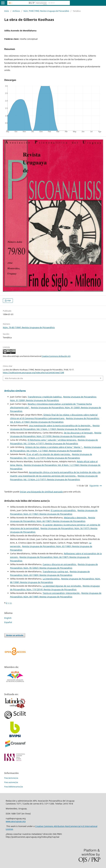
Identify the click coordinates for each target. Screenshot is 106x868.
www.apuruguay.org (16, 821)
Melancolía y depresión (75, 518)
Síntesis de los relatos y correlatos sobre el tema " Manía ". (54, 447)
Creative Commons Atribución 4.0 (56, 356)
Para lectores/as (11, 778)
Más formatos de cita (14, 378)
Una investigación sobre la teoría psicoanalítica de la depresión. (60, 426)
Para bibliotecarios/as (14, 787)
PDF (9, 301)
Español (8, 622)
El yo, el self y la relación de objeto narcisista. (49, 454)
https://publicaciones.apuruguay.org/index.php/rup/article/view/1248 (33, 373)
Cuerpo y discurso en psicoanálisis (60, 564)
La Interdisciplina (51, 579)
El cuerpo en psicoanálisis (64, 510)
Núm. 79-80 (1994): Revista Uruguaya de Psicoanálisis (46, 11)
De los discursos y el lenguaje (79, 433)
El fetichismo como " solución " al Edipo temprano (52, 440)
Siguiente (94, 486)
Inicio (7, 11)
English (8, 618)
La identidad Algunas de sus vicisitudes (62, 586)
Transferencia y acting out (56, 571)
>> (11, 603)
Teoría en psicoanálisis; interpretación (61, 593)
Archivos (16, 11)
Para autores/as (11, 782)
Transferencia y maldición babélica (45, 397)
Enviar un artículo (15, 635)
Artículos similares (15, 391)
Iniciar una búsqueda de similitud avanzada (41, 492)
